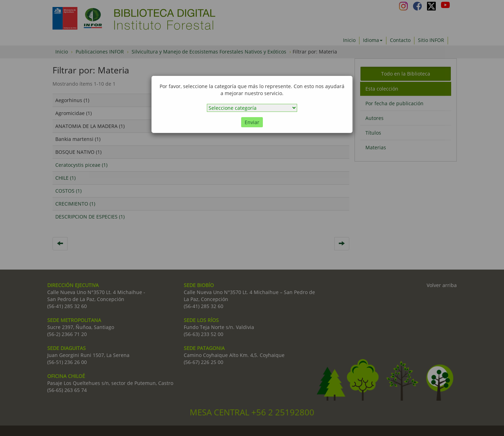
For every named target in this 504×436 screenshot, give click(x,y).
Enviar (252, 122)
